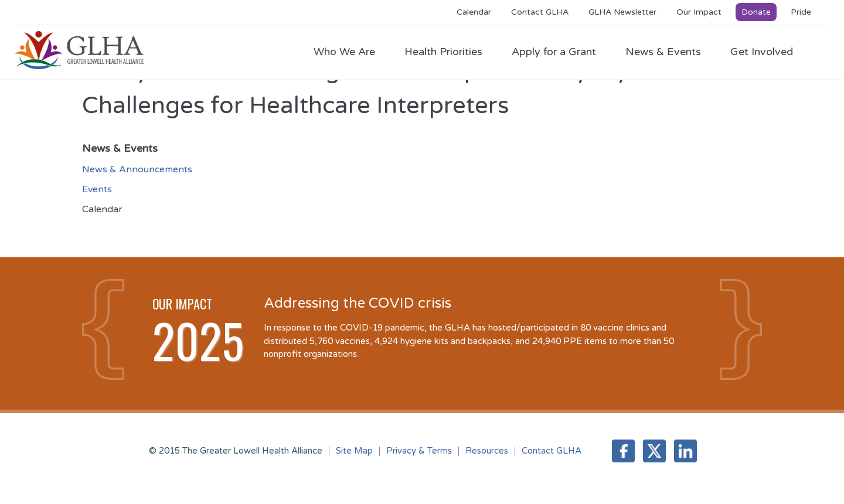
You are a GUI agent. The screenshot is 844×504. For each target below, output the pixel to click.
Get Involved (762, 52)
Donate (756, 12)
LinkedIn (685, 451)
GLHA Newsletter (622, 12)
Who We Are (350, 52)
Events (97, 189)
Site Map (354, 451)
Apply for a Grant (560, 52)
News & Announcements (137, 169)
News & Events (669, 52)
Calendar (474, 12)
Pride (801, 12)
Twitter (654, 451)
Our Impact (699, 12)
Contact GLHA (540, 12)
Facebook (623, 451)
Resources (487, 451)
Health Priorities (449, 52)
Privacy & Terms (419, 451)
